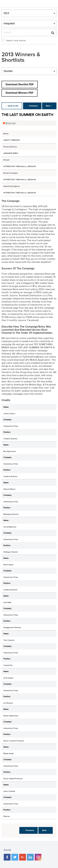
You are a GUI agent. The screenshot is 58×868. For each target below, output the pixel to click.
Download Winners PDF (19, 93)
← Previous (32, 106)
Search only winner (16, 41)
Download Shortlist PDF (20, 84)
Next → (49, 106)
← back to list (12, 106)
